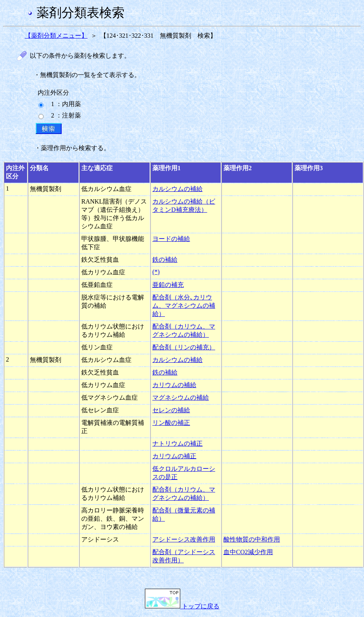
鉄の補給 (165, 260)
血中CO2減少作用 (248, 552)
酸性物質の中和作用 (252, 539)
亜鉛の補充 (168, 285)
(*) (156, 272)
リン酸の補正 (171, 423)
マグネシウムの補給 (181, 398)
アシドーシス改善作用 (184, 539)
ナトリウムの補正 (177, 443)
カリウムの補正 (174, 456)
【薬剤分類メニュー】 (56, 36)
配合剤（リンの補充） (184, 347)
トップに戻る (182, 606)
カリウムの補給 (174, 385)
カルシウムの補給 (177, 189)
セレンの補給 (171, 410)
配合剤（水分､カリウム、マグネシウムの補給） (184, 306)
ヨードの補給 (171, 239)
